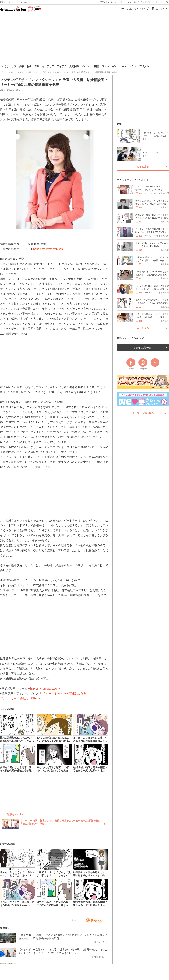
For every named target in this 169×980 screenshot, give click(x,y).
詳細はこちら (78, 693)
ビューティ (127, 2)
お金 (29, 66)
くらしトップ (9, 66)
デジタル (144, 66)
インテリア (48, 66)
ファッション (109, 66)
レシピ (118, 2)
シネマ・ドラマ (128, 66)
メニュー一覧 (163, 2)
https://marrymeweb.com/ (49, 249)
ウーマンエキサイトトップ (134, 9)
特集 (119, 124)
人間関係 (74, 66)
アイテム (62, 66)
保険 (37, 66)
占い (143, 2)
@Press (19, 90)
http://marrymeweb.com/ (45, 688)
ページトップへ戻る (143, 413)
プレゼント (151, 2)
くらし (110, 2)
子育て (103, 2)
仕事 (21, 66)
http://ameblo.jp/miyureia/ (54, 693)
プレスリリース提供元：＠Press (20, 698)
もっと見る (143, 167)
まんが (136, 2)
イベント (87, 66)
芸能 (97, 66)
